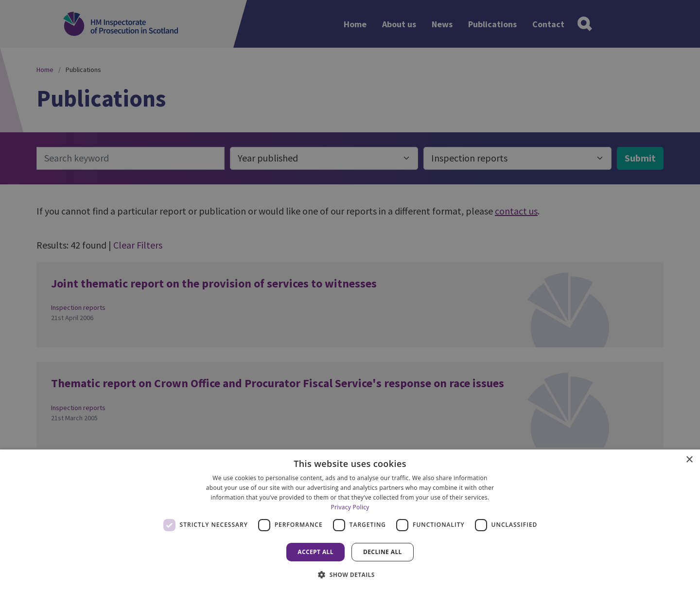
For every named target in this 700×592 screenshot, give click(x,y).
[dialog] (350, 521)
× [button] (689, 460)
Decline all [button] (383, 552)
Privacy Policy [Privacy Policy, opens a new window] (350, 507)
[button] (350, 574)
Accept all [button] (315, 552)
